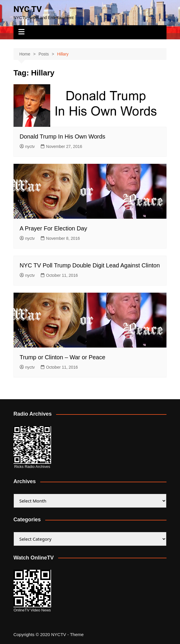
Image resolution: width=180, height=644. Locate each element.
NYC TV (28, 9)
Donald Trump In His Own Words (63, 136)
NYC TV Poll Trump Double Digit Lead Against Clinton (90, 265)
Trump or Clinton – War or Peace (63, 357)
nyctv (27, 146)
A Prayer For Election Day (53, 228)
